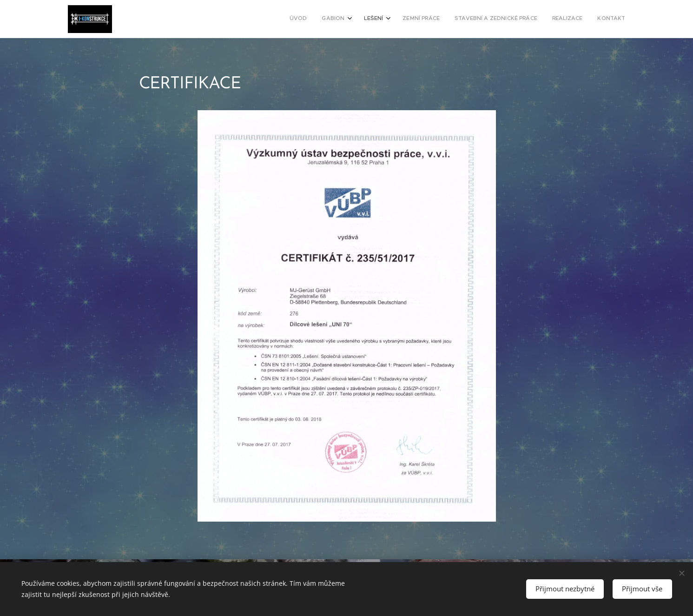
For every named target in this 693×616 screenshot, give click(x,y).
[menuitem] (530, 19)
